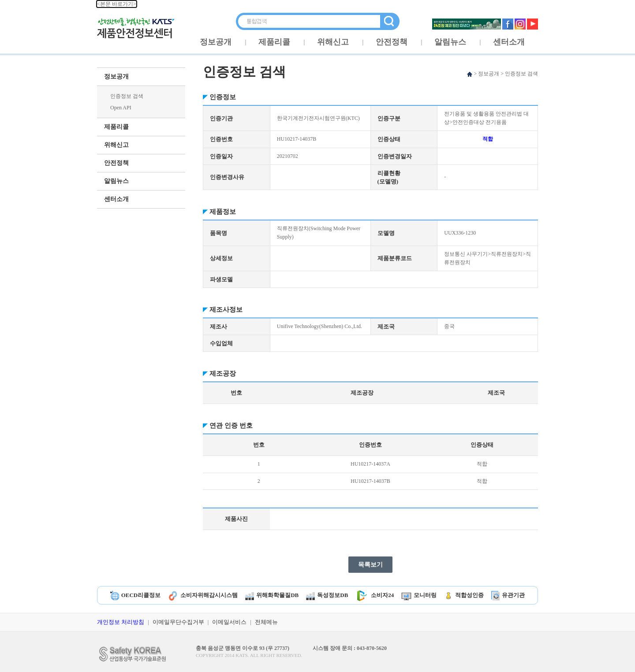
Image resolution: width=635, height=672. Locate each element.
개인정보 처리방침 (121, 622)
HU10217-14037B (370, 481)
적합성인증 (464, 595)
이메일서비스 (229, 622)
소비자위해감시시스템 (203, 595)
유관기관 (508, 595)
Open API (121, 108)
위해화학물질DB (272, 595)
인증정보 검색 (127, 96)
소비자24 (375, 595)
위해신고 (333, 42)
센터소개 (509, 42)
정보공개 (216, 42)
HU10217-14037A (370, 464)
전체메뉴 (266, 622)
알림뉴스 (450, 42)
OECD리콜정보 (136, 595)
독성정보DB (327, 595)
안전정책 (392, 42)
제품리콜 (274, 42)
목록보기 (370, 565)
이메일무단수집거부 (178, 622)
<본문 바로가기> (117, 4)
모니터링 (419, 595)
